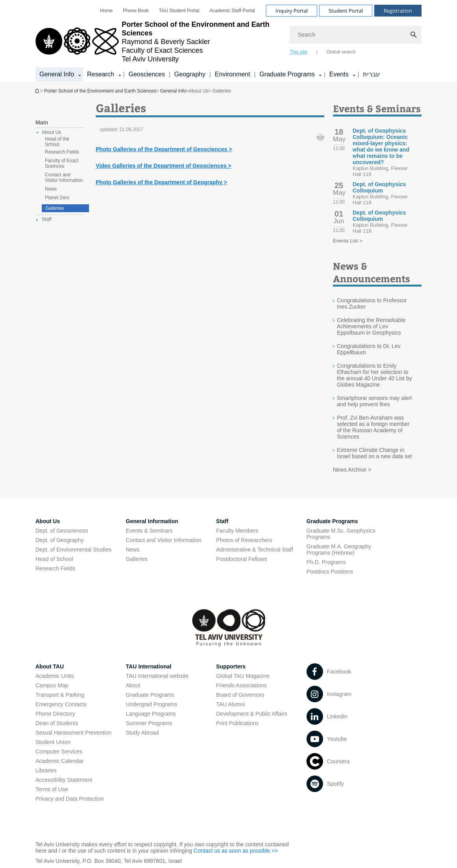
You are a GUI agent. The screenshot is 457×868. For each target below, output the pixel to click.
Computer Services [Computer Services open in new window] (59, 751)
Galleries (55, 208)
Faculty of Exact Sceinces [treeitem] (62, 163)
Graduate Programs (150, 695)
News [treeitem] (51, 189)
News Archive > (352, 470)
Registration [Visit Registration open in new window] (398, 11)
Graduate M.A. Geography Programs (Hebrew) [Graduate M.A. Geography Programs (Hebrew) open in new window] (339, 550)
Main (42, 122)
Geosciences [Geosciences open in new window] (147, 74)
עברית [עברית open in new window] (371, 74)
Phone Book (136, 11)
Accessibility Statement (64, 780)
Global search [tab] (341, 52)
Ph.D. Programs (326, 562)
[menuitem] (106, 11)
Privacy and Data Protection (70, 799)
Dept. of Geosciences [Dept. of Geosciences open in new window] (62, 531)
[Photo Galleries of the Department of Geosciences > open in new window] (164, 149)
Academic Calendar (59, 761)
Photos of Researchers (244, 540)
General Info (173, 91)
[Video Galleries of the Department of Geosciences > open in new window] (163, 166)
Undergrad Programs (151, 704)
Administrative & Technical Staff (255, 550)
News (133, 550)
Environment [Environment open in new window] (232, 74)
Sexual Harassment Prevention (73, 733)
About (133, 685)
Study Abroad (142, 733)
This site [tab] (298, 52)
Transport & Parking (60, 695)
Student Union (53, 742)
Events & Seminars (149, 531)
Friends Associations (242, 685)
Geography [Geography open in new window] (190, 74)
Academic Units (55, 676)
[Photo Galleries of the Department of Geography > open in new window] (161, 182)
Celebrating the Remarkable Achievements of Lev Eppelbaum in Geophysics (371, 326)
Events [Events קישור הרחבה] (339, 74)
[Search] (356, 35)
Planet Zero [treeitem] (57, 198)
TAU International (149, 666)
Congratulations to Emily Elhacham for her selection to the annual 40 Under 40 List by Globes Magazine (374, 375)
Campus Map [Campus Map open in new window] (52, 685)
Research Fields (55, 568)
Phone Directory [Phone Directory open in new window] (55, 714)
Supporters (231, 666)
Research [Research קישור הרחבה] (100, 74)
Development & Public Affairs (252, 714)
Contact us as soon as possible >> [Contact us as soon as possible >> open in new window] (236, 851)
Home (106, 11)
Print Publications (238, 723)
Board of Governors (240, 695)
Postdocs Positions (330, 572)
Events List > (348, 241)
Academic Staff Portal (232, 11)
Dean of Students (57, 723)
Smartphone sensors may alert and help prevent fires (374, 401)
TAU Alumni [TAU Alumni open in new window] (231, 704)
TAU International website (157, 676)
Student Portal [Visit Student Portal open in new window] (346, 11)
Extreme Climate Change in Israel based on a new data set (374, 453)
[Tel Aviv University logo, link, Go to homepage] (159, 42)
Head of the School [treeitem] (57, 142)
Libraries (46, 770)
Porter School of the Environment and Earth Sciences (38, 91)
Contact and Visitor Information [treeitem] (64, 178)
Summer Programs (149, 723)
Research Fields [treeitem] (62, 152)
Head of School (54, 559)
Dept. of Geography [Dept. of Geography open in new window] (59, 540)
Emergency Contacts (61, 704)
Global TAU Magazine (243, 676)
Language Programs (151, 714)
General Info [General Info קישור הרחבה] (57, 74)
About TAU (50, 666)
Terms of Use (52, 789)
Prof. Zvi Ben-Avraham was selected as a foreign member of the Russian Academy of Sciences (373, 427)
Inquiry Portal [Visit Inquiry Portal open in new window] (292, 11)
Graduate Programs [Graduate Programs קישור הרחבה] (287, 74)
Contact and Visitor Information (163, 540)
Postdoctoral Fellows (242, 559)
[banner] (228, 41)
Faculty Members (237, 531)
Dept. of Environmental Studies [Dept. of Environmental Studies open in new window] (73, 550)
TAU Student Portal (179, 11)
